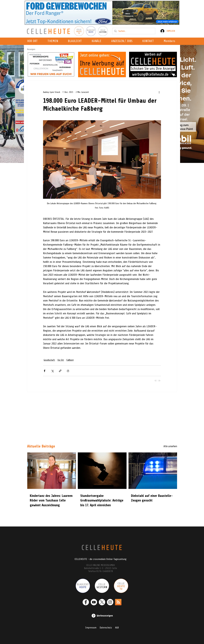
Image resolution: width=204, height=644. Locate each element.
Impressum (91, 628)
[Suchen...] (133, 31)
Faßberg (70, 360)
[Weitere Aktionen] (159, 92)
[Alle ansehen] (166, 446)
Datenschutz (106, 628)
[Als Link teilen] (60, 371)
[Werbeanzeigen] (102, 616)
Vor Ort (61, 360)
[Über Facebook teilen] (45, 371)
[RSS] (118, 602)
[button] (97, 41)
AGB (117, 628)
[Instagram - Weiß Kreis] (110, 602)
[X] (102, 602)
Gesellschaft (49, 360)
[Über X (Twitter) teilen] (52, 371)
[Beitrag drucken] (68, 371)
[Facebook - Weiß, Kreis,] (86, 602)
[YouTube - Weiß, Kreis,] (94, 602)
